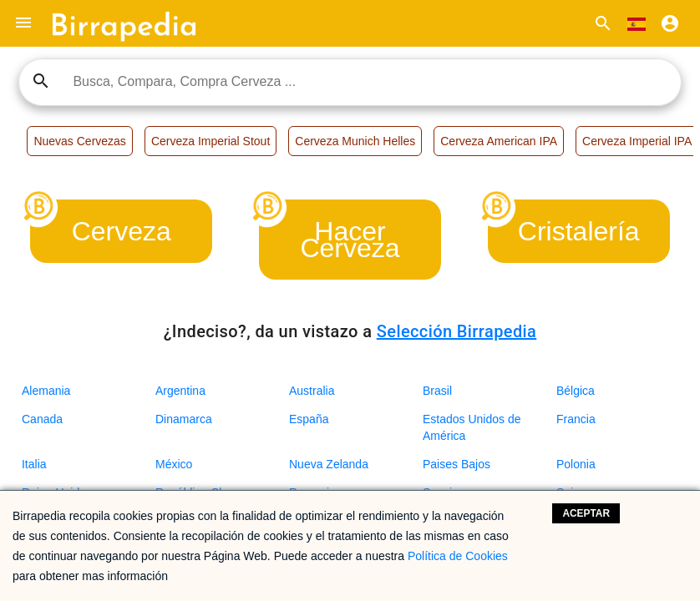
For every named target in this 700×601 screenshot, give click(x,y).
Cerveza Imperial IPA (637, 141)
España (309, 419)
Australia (312, 391)
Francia (576, 419)
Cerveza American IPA (499, 141)
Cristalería (579, 231)
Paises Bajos (457, 464)
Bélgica (576, 391)
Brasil (437, 391)
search (41, 81)
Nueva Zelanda (329, 464)
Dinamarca (184, 419)
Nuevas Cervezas (80, 141)
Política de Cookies (458, 556)
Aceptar (586, 513)
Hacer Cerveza (350, 240)
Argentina (180, 391)
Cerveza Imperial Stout (211, 141)
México (174, 464)
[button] (23, 23)
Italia (34, 464)
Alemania (46, 391)
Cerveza (122, 231)
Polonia (576, 464)
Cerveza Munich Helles (355, 141)
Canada (42, 419)
